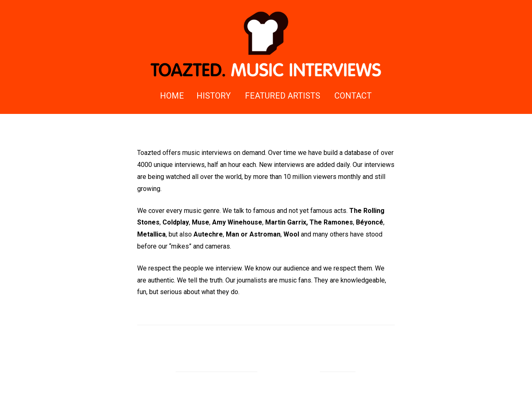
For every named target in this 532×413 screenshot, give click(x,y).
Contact (353, 96)
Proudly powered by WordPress (216, 367)
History (214, 96)
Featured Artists (283, 96)
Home (172, 96)
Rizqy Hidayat (338, 367)
